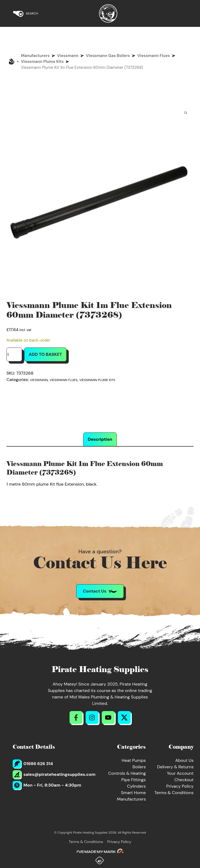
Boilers (139, 767)
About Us (184, 760)
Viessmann (68, 56)
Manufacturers (35, 56)
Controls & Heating (127, 773)
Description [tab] (100, 439)
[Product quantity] (14, 354)
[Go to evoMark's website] (100, 852)
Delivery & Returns (175, 767)
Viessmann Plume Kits (42, 62)
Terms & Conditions (174, 793)
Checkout (184, 780)
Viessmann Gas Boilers (108, 56)
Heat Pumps (134, 760)
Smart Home (133, 793)
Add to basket (45, 354)
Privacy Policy (180, 786)
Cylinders (136, 786)
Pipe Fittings (134, 780)
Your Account (180, 773)
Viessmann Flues (154, 56)
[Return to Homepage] (108, 13)
